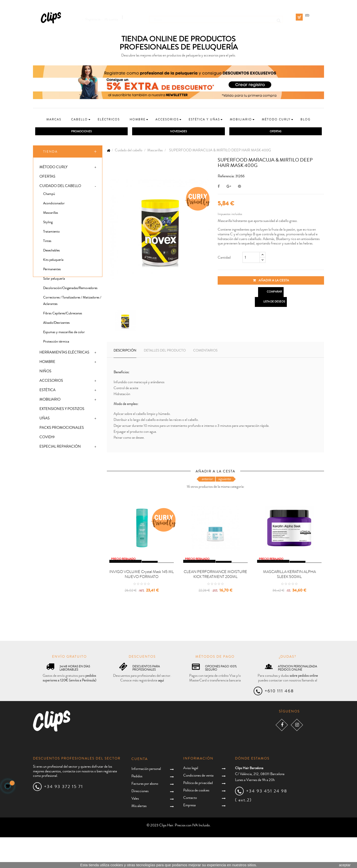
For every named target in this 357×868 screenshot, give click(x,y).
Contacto (190, 828)
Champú (49, 195)
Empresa (189, 836)
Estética (47, 391)
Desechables (51, 251)
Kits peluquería (53, 261)
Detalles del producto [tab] (165, 351)
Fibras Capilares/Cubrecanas (63, 314)
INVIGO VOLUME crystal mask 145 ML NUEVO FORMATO (142, 605)
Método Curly (53, 168)
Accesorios (51, 382)
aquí (161, 711)
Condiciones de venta (198, 806)
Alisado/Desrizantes (56, 324)
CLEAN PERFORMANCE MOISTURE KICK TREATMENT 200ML (215, 605)
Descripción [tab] (125, 351)
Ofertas (47, 177)
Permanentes (52, 270)
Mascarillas (51, 214)
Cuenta (140, 790)
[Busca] (216, 17)
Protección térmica (56, 343)
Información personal (146, 800)
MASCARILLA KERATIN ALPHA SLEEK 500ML (289, 605)
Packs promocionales (62, 429)
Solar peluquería (54, 280)
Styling (48, 223)
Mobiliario (50, 400)
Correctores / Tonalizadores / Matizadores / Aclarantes (72, 302)
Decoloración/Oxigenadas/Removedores (70, 289)
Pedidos (137, 807)
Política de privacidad (198, 813)
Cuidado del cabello (60, 187)
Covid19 (47, 438)
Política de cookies (196, 821)
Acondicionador (54, 204)
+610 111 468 (279, 722)
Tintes (47, 242)
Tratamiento (51, 233)
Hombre (47, 363)
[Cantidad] (251, 258)
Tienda (50, 152)
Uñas (45, 419)
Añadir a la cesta (271, 281)
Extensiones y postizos (62, 410)
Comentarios (205, 351)
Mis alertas (139, 837)
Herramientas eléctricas (64, 353)
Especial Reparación (60, 448)
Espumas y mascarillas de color (64, 333)
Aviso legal (191, 799)
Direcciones (140, 822)
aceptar (345, 865)
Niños (45, 372)
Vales (135, 829)
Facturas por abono (145, 814)
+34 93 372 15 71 (64, 817)
